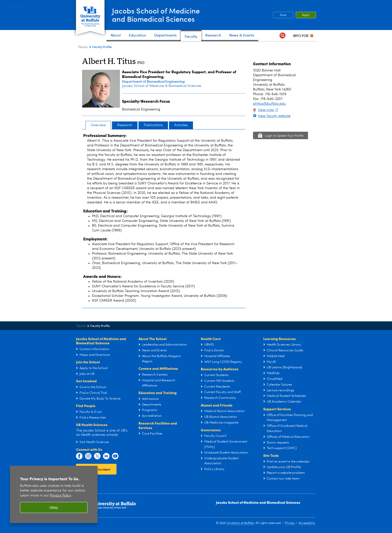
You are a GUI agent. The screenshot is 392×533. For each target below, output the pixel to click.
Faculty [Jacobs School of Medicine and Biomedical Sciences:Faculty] (83, 47)
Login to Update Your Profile (284, 136)
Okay (54, 508)
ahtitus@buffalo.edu (269, 104)
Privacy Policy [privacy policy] (60, 496)
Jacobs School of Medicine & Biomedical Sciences (162, 86)
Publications (153, 125)
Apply (306, 15)
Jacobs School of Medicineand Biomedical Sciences (157, 15)
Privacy (290, 523)
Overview (98, 125)
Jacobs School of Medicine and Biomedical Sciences (258, 502)
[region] (54, 494)
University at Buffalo (240, 523)
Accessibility (307, 523)
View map (269, 110)
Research (125, 125)
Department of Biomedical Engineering (153, 81)
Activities (181, 125)
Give (283, 15)
